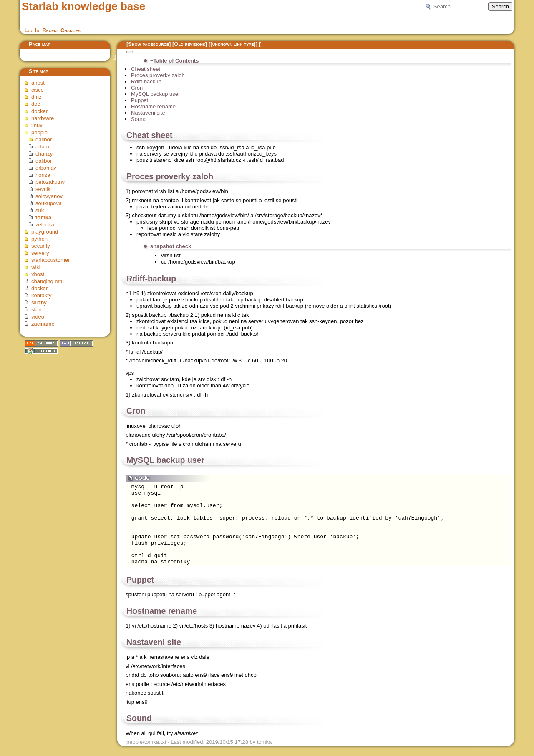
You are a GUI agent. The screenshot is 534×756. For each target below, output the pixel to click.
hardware (43, 118)
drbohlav (46, 168)
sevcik (43, 189)
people (39, 132)
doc (36, 104)
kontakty (41, 295)
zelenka (45, 225)
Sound (139, 119)
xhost (38, 274)
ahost (38, 83)
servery (40, 253)
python (39, 239)
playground (45, 232)
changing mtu (48, 281)
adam (42, 147)
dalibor (44, 139)
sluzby (39, 303)
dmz (37, 97)
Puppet (140, 100)
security (41, 246)
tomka (43, 217)
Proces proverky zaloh (158, 75)
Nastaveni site (148, 113)
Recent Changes (61, 30)
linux (37, 125)
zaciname (43, 324)
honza (43, 175)
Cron (137, 88)
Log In (32, 30)
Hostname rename (153, 107)
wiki (36, 267)
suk (40, 210)
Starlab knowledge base (83, 6)
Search (500, 6)
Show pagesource (149, 44)
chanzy (44, 154)
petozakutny (50, 182)
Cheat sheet (146, 69)
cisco (38, 90)
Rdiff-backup (146, 82)
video (38, 317)
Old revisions (190, 44)
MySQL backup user (155, 94)
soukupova (49, 203)
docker (39, 111)
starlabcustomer (50, 260)
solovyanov (49, 196)
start (37, 310)
